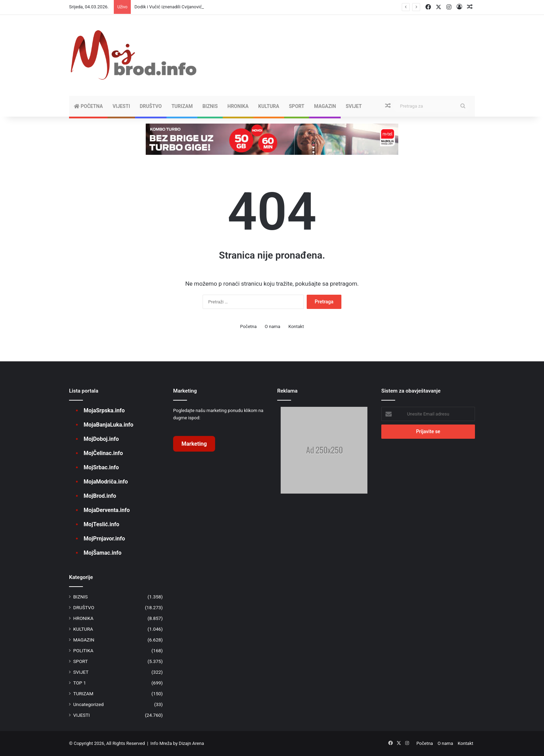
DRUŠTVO (151, 106)
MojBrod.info (100, 496)
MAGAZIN (325, 106)
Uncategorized (88, 704)
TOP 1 (80, 683)
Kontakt (296, 326)
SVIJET (354, 106)
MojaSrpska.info (104, 410)
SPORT (297, 106)
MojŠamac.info (103, 553)
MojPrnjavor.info (104, 539)
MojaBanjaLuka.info (108, 425)
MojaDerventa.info (107, 510)
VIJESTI (121, 106)
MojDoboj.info (101, 439)
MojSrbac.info (101, 467)
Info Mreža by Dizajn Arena (177, 743)
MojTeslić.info (101, 524)
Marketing (194, 444)
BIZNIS (210, 106)
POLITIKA (83, 650)
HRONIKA (238, 106)
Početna (88, 106)
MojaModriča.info (106, 482)
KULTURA (269, 106)
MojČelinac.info (103, 453)
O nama (273, 326)
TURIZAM (182, 106)
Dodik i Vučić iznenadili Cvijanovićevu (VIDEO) (180, 7)
